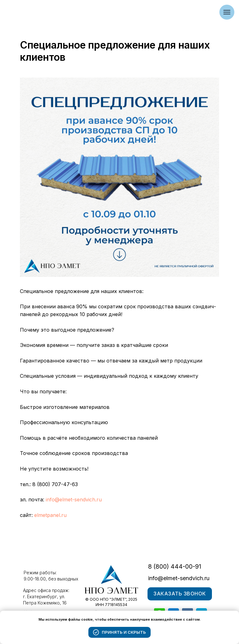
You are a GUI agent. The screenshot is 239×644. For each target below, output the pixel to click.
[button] (180, 594)
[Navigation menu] (227, 12)
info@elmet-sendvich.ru (74, 500)
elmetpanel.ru (50, 515)
